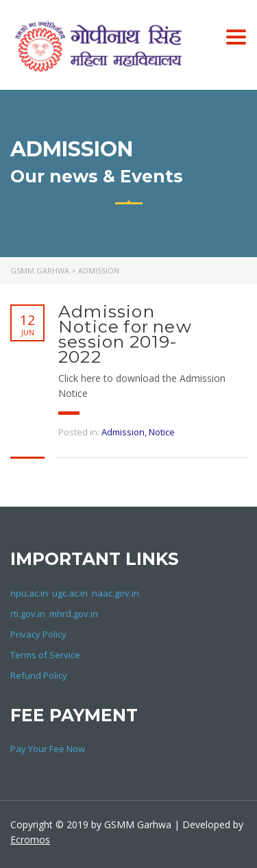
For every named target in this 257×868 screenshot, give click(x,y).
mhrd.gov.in (74, 614)
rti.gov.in (28, 614)
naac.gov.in (115, 593)
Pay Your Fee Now (48, 749)
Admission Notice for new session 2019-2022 (125, 334)
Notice (162, 432)
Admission (123, 432)
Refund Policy (39, 675)
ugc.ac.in (70, 593)
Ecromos (30, 840)
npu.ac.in (29, 593)
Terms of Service (45, 655)
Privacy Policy (38, 634)
